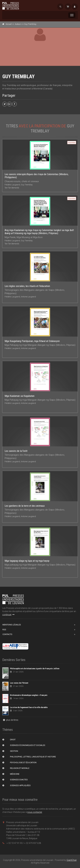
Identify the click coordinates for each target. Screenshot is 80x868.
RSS (4, 630)
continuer (8, 615)
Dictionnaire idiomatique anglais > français (29, 695)
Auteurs (18, 24)
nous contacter (35, 812)
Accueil (9, 24)
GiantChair (72, 860)
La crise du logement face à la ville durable (29, 707)
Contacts (7, 634)
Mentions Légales (12, 625)
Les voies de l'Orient (19, 683)
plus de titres (10, 720)
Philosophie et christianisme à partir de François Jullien (35, 669)
